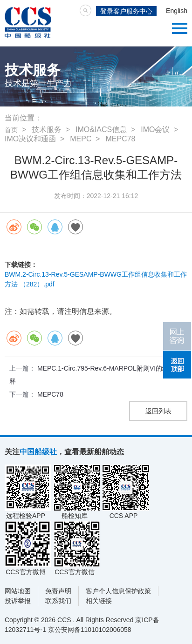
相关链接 (99, 601)
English (177, 11)
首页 (11, 130)
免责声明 (58, 591)
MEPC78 (50, 394)
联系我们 (58, 601)
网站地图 (18, 591)
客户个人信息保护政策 (118, 591)
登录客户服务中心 (126, 11)
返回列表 (158, 411)
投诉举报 (18, 601)
